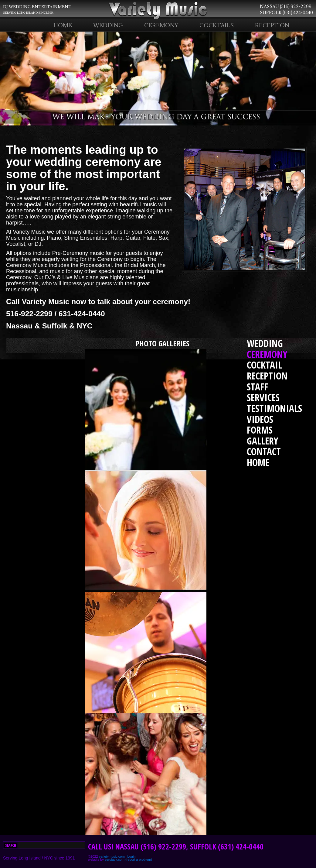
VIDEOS (260, 419)
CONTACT (264, 451)
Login (132, 856)
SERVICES (263, 397)
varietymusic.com (112, 856)
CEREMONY (161, 25)
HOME (63, 25)
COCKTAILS (217, 25)
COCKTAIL (264, 365)
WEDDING (108, 25)
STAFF (257, 387)
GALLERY (263, 441)
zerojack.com (115, 859)
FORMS (260, 430)
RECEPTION (272, 25)
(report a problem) (139, 859)
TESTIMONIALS (274, 408)
